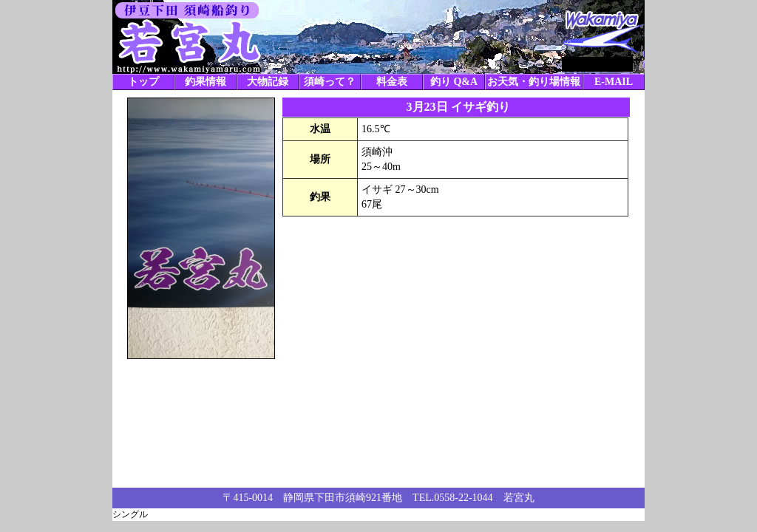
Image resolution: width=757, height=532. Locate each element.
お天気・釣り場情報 (534, 82)
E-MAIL (614, 82)
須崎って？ (330, 82)
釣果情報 (206, 82)
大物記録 (268, 82)
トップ (143, 82)
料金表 (392, 82)
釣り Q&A (454, 82)
